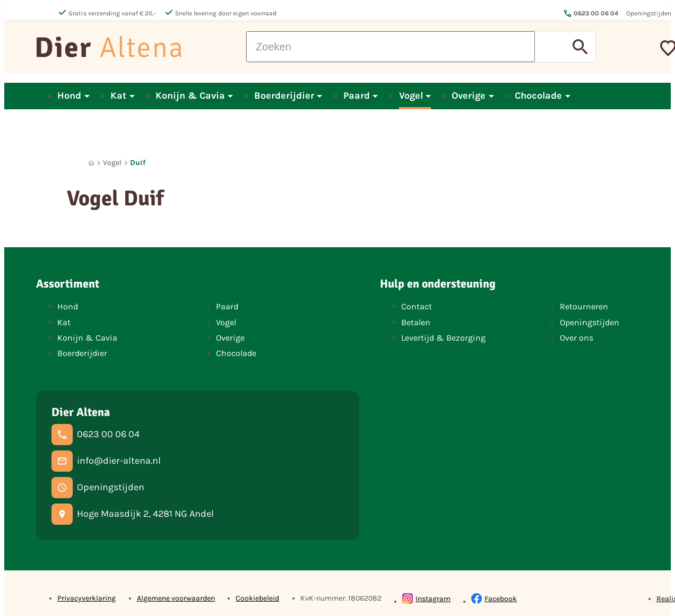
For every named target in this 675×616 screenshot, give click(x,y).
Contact (417, 306)
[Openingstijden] (98, 488)
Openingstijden (590, 322)
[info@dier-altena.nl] (106, 461)
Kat (64, 322)
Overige (230, 338)
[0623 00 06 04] (96, 435)
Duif (138, 163)
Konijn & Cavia (87, 338)
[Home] (91, 163)
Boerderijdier (82, 353)
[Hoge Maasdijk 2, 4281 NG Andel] (133, 514)
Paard (227, 306)
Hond (68, 306)
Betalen (416, 322)
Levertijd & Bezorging (443, 338)
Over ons (577, 338)
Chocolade (236, 353)
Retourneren (584, 306)
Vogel (112, 163)
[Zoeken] (390, 47)
